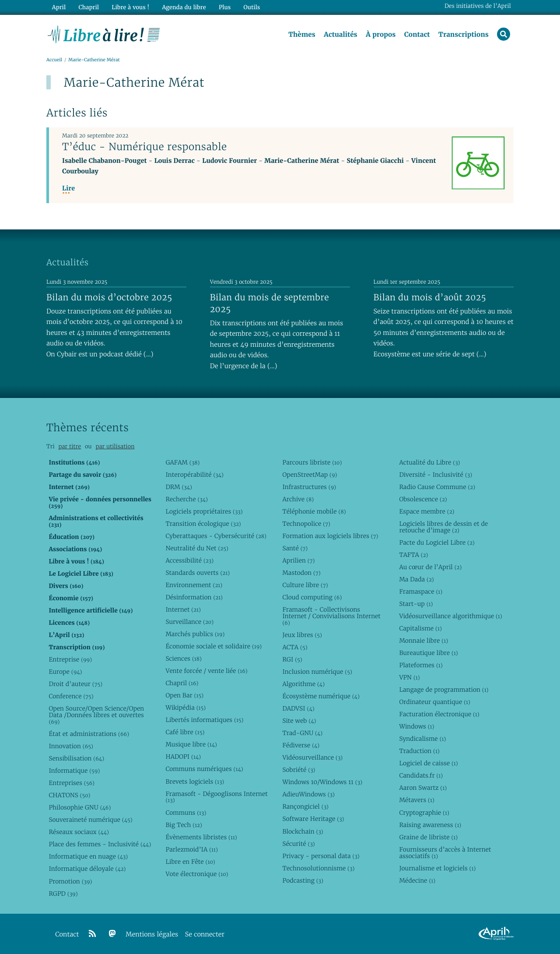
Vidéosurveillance (312, 757)
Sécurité (298, 844)
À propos (381, 35)
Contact (417, 35)
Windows (416, 726)
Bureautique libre (428, 653)
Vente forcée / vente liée (206, 671)
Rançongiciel (305, 806)
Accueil (54, 60)
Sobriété (299, 770)
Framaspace (421, 591)
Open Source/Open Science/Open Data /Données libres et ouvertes (96, 715)
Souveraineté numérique (90, 820)
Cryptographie (424, 813)
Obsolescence (423, 499)
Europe (65, 672)
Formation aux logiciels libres (330, 536)
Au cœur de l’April (430, 567)
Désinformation (194, 597)
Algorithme (303, 684)
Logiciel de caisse (428, 763)
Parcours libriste (312, 462)
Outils (252, 7)
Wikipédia (185, 708)
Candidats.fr (421, 775)
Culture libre (305, 585)
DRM (179, 487)
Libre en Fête (190, 862)
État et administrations (89, 734)
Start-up (416, 604)
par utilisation (115, 446)
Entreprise (70, 659)
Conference (71, 696)
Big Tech (184, 825)
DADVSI (298, 708)
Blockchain (303, 831)
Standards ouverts (198, 573)
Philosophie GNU (80, 807)
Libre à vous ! (130, 7)
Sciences (183, 658)
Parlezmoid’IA (191, 849)
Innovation (71, 746)
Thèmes (302, 35)
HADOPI (183, 757)
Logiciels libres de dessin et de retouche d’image (443, 527)
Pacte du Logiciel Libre (437, 542)
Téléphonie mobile (314, 511)
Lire (68, 188)
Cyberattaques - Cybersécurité (216, 536)
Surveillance (189, 622)
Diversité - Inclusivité (436, 475)
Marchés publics (195, 634)
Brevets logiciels (195, 782)
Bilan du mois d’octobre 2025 (109, 297)
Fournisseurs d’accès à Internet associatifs (445, 853)
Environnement (194, 585)
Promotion (70, 881)
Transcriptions (464, 35)
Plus (225, 7)
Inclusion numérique (317, 672)
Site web (299, 721)
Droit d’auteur (75, 684)
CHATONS (69, 795)
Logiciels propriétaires (204, 511)
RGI (292, 659)
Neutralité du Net (197, 548)
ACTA (295, 647)
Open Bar (184, 695)
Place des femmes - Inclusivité (100, 844)
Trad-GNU (302, 733)
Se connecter (205, 935)
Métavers (416, 800)
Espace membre (427, 511)
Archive (298, 499)
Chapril (182, 683)
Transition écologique (203, 524)
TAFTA (413, 555)
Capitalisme (420, 628)
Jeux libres (302, 635)
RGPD (63, 894)
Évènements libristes (201, 837)
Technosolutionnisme (318, 868)
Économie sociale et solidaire (213, 646)
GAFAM (182, 462)
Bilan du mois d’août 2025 (430, 297)
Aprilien (298, 560)
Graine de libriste (428, 837)
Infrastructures (309, 487)
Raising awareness (430, 825)
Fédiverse (301, 745)
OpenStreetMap (310, 475)
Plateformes (421, 665)
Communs (186, 813)
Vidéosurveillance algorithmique (450, 616)
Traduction (419, 751)
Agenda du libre (184, 7)
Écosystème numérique (321, 696)
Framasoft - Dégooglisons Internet (216, 797)
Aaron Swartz (423, 788)
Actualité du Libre (429, 462)
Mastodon (301, 573)
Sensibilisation (76, 758)
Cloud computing (312, 597)
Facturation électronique (439, 714)
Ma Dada (416, 579)
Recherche (187, 499)
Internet (183, 609)
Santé (295, 548)
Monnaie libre (423, 641)
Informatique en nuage (88, 856)
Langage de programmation (444, 690)
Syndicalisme (422, 739)
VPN (409, 677)
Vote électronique (197, 874)
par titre (70, 446)
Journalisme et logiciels (437, 868)
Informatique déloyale (87, 869)
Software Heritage (313, 819)
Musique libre (191, 744)
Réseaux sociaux (79, 832)
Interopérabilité (194, 475)
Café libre (185, 732)
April (59, 7)
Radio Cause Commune (437, 487)
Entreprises (72, 783)
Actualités (340, 35)
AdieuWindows (308, 794)
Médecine (417, 880)
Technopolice (306, 524)
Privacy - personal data (321, 856)
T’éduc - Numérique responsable (145, 147)
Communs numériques (204, 769)
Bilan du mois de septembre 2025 (269, 303)
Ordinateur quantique (434, 702)
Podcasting (303, 880)
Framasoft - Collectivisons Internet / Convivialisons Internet (331, 616)
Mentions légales (152, 935)
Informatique (74, 771)
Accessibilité (189, 560)
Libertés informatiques (204, 720)
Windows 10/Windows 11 (322, 782)
